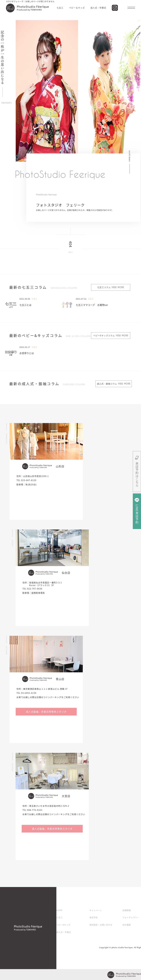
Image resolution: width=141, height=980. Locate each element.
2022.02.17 (25, 347)
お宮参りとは (27, 353)
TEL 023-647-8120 (26, 480)
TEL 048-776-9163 (32, 810)
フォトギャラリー (131, 918)
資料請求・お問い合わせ (101, 925)
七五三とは (25, 305)
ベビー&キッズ (63, 925)
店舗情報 (127, 910)
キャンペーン (96, 910)
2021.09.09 (25, 299)
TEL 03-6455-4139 (26, 693)
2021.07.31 (81, 299)
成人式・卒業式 (64, 932)
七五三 (60, 918)
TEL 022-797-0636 (32, 589)
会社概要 (127, 925)
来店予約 (94, 918)
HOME (60, 910)
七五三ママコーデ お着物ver (92, 305)
